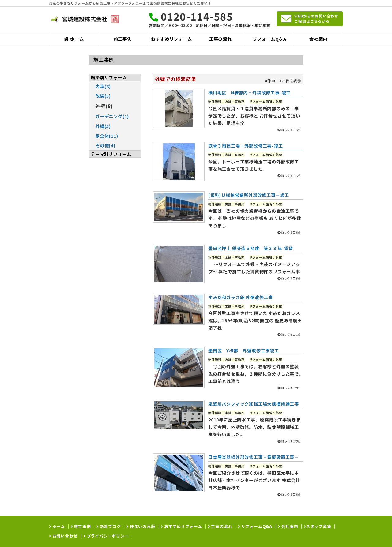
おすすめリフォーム (171, 39)
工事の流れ (221, 39)
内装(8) (103, 86)
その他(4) (105, 145)
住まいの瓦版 (142, 526)
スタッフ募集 (319, 526)
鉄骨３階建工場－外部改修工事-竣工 (246, 146)
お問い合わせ (64, 536)
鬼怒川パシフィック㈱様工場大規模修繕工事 (254, 404)
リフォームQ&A (256, 526)
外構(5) (103, 126)
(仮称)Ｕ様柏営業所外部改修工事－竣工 (249, 195)
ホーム (73, 39)
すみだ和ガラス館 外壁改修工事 (241, 297)
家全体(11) (107, 136)
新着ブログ (110, 526)
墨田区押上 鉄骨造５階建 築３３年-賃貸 (251, 248)
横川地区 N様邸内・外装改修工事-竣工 (249, 92)
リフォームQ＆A (269, 39)
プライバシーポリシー (107, 536)
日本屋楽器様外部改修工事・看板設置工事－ (254, 457)
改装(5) (103, 96)
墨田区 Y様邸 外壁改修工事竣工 (244, 350)
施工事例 (123, 39)
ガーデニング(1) (112, 116)
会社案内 (318, 39)
